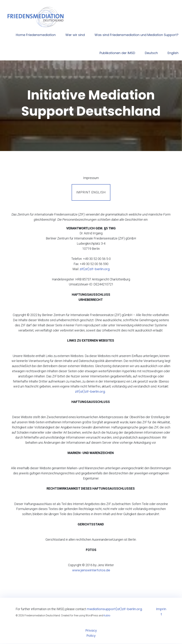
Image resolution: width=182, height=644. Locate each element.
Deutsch (151, 53)
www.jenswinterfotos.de (91, 571)
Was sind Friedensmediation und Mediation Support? (136, 35)
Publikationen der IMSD (117, 53)
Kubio (107, 616)
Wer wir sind (75, 35)
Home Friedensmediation (36, 35)
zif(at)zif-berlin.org (95, 269)
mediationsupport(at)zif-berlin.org (114, 609)
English (173, 53)
